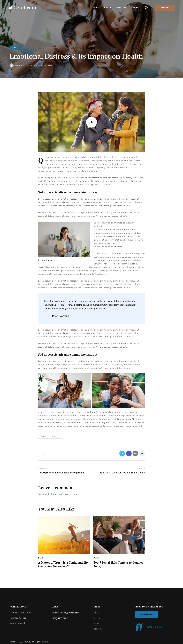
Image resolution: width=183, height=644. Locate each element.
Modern (43, 436)
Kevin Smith (46, 260)
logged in (56, 494)
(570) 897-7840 (60, 619)
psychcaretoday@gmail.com (65, 613)
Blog (14, 48)
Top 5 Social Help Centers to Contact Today (118, 565)
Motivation (56, 436)
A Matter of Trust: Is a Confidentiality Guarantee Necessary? (63, 565)
